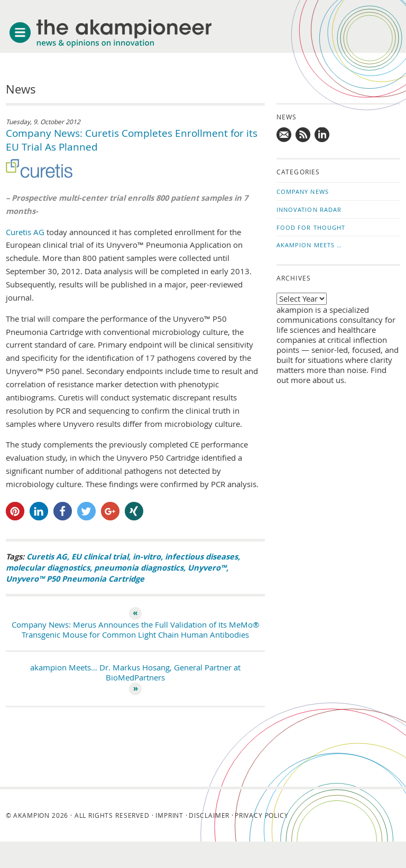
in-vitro (147, 557)
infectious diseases (201, 557)
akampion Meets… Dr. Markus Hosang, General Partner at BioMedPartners (135, 673)
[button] (15, 511)
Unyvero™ (207, 568)
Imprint (169, 815)
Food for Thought (311, 227)
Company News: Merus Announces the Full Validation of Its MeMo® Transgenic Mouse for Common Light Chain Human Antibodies (135, 630)
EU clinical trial (100, 557)
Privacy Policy (262, 815)
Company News (303, 192)
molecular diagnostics (48, 568)
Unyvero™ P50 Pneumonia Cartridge (75, 579)
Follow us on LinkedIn (322, 135)
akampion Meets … (310, 245)
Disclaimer (209, 815)
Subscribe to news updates (303, 135)
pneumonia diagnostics (139, 568)
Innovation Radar (309, 209)
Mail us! (284, 135)
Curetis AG (25, 232)
